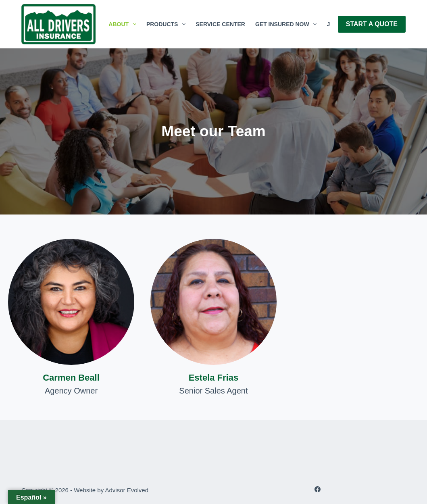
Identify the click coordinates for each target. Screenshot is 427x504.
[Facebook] (318, 489)
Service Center (220, 24)
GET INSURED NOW (288, 24)
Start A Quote (372, 24)
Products (168, 24)
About (124, 24)
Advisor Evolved (127, 490)
